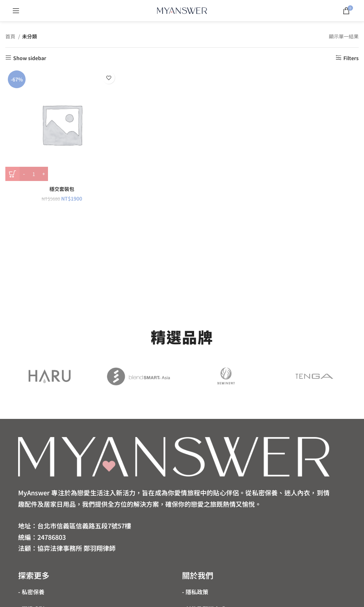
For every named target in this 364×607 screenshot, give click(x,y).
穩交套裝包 (62, 189)
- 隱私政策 (195, 592)
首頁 (11, 36)
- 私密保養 (31, 592)
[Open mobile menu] (16, 11)
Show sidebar (30, 58)
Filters (351, 58)
